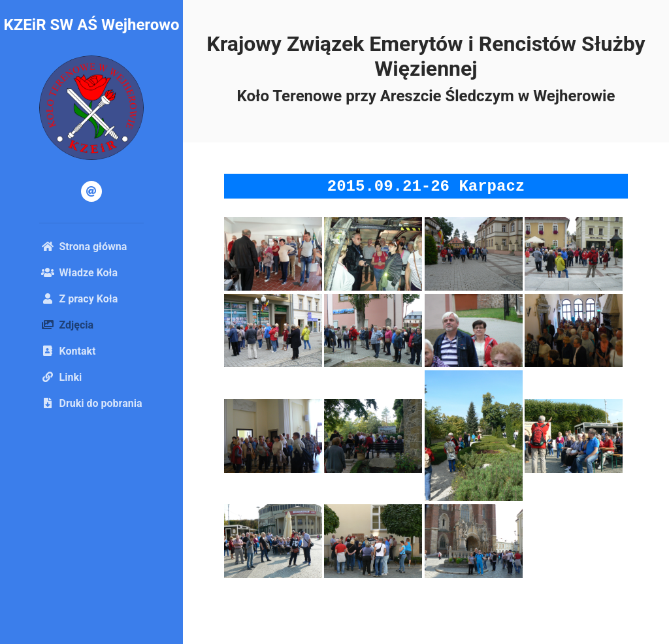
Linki (62, 377)
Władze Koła (80, 273)
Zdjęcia (88, 324)
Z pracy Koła (80, 299)
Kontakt (69, 351)
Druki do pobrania (92, 403)
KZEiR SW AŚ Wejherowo (91, 25)
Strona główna (84, 247)
